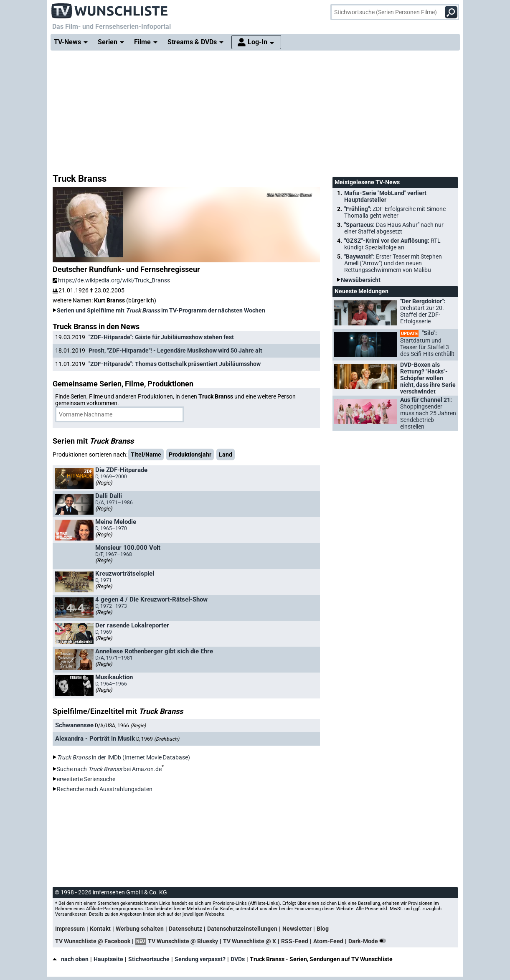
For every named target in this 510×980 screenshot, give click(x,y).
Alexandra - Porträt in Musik (95, 739)
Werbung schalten (140, 929)
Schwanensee (74, 725)
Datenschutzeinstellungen (242, 929)
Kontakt (100, 929)
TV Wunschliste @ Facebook (93, 941)
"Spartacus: (394, 228)
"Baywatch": (393, 263)
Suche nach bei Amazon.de (109, 769)
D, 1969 (158, 739)
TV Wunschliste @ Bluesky (183, 941)
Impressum (70, 929)
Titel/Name (146, 454)
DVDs (238, 959)
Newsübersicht (361, 280)
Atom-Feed (328, 941)
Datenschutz (185, 929)
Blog (323, 929)
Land (226, 454)
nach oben (71, 959)
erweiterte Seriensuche (86, 779)
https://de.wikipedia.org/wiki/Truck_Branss (111, 280)
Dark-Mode (369, 941)
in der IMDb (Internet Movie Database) (123, 757)
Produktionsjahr (190, 454)
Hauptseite (108, 959)
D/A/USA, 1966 (120, 726)
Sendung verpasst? (200, 959)
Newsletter (297, 929)
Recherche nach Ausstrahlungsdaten (105, 789)
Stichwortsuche (149, 959)
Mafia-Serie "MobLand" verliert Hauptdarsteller (385, 196)
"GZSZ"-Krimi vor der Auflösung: (392, 244)
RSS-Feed (295, 941)
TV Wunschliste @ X (250, 941)
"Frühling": (395, 212)
